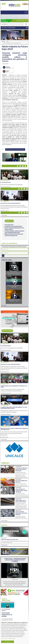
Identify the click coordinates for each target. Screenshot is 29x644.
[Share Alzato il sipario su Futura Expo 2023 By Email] (18, 166)
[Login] (3, 256)
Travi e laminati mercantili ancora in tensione (21, 513)
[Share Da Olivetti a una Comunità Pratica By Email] (19, 213)
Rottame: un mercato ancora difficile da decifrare (21, 470)
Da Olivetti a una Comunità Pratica (10, 203)
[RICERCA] (26, 24)
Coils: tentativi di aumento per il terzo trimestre (21, 491)
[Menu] (26, 12)
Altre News (4, 215)
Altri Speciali (4, 545)
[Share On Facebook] (25, 166)
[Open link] (4, 4)
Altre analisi (4, 521)
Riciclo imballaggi (6, 600)
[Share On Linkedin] (20, 166)
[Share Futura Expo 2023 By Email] (19, 189)
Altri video (4, 306)
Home (3, 42)
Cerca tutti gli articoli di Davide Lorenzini (15, 149)
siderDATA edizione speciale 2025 (10, 540)
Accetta (8, 642)
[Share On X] (23, 166)
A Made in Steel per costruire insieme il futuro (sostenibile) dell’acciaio (14, 408)
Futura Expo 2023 (6, 183)
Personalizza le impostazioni (8, 639)
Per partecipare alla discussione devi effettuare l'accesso (14, 247)
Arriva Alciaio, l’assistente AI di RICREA (7, 615)
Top (8, 42)
